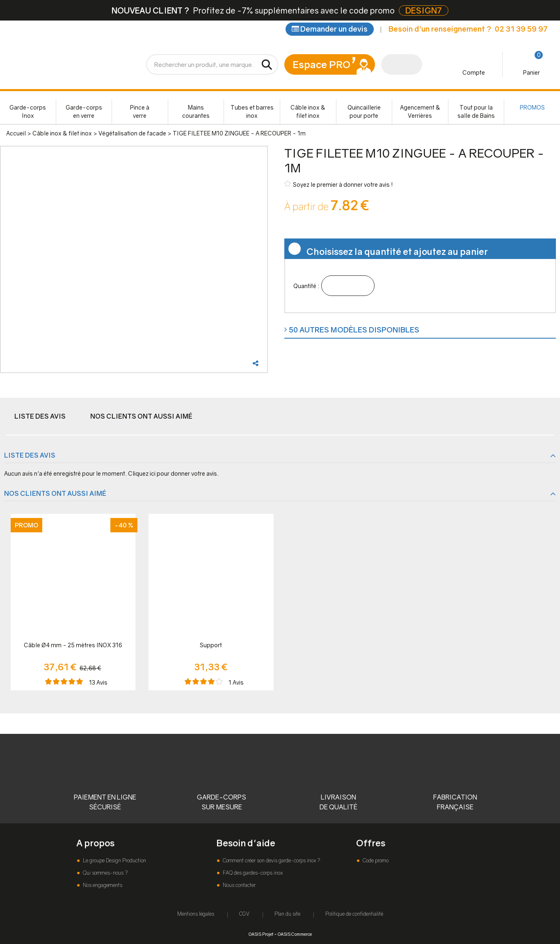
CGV (244, 914)
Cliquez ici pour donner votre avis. (173, 473)
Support (211, 645)
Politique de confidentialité (354, 914)
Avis (98, 682)
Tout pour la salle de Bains (476, 111)
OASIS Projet (261, 934)
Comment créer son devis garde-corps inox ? (271, 860)
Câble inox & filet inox (308, 111)
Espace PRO (321, 64)
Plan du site (287, 914)
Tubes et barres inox (252, 111)
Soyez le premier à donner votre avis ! (339, 184)
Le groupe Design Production (114, 860)
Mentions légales (196, 914)
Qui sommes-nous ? (105, 873)
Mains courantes (196, 111)
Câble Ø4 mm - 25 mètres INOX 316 (73, 645)
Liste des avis (40, 416)
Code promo (375, 860)
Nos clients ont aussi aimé (141, 416)
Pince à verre (140, 111)
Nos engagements (102, 885)
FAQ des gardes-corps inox (252, 873)
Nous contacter (239, 885)
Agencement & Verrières (420, 111)
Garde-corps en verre (84, 111)
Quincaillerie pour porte (364, 111)
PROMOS (532, 107)
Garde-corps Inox (28, 111)
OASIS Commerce (295, 934)
